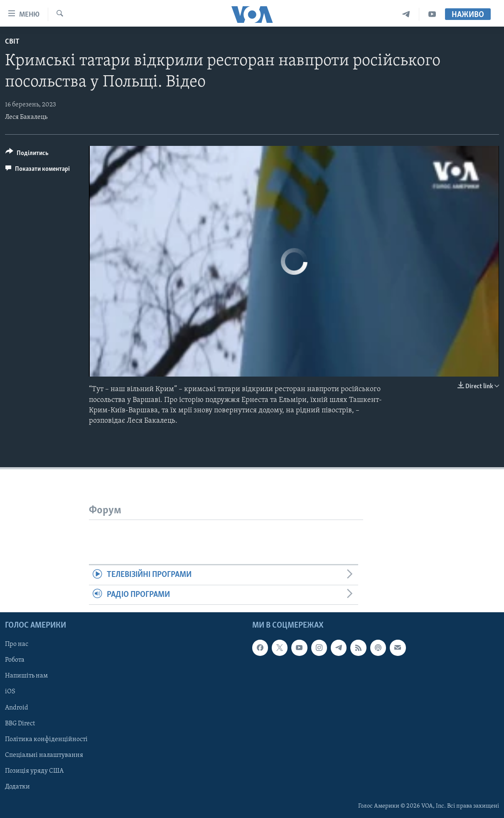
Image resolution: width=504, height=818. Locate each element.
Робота (15, 660)
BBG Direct (20, 724)
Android (17, 708)
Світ (12, 42)
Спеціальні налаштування (44, 755)
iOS (10, 692)
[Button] (27, 154)
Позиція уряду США (34, 771)
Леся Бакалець (26, 117)
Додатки (17, 787)
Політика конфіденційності (46, 739)
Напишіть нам (26, 676)
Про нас (17, 644)
